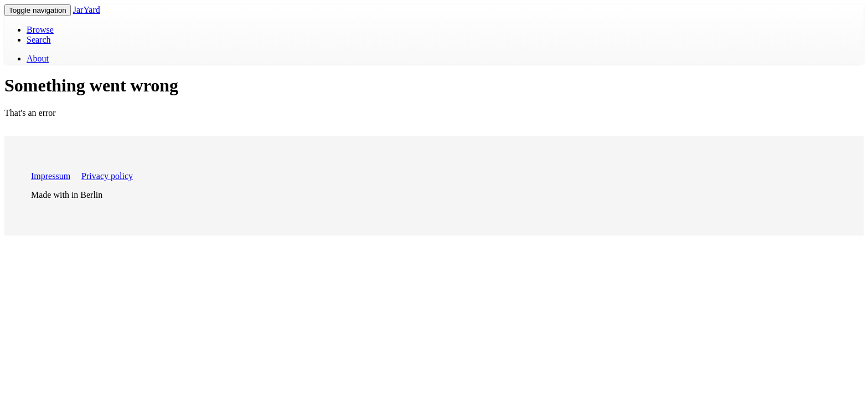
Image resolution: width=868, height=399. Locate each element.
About (38, 58)
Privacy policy (107, 176)
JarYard (87, 10)
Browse (40, 30)
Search (39, 40)
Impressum (51, 176)
